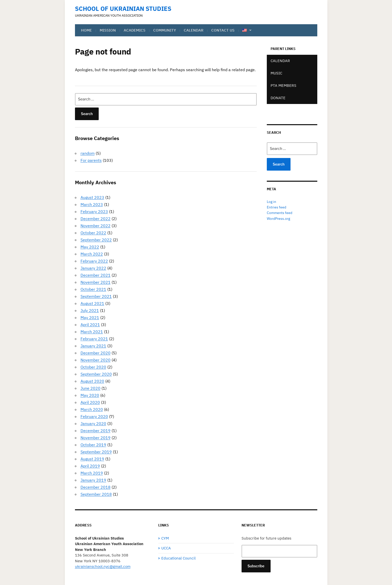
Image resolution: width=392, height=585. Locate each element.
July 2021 (90, 310)
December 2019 (96, 431)
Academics (135, 30)
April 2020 (90, 402)
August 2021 (92, 303)
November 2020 (96, 360)
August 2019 (92, 459)
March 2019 (92, 473)
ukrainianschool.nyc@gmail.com (103, 566)
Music (276, 73)
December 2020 (96, 353)
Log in (271, 202)
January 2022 (93, 268)
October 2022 (93, 233)
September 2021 (96, 296)
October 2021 (93, 289)
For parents (91, 160)
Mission (108, 30)
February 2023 (94, 211)
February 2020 (94, 416)
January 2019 (93, 480)
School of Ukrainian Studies (123, 9)
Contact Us (223, 30)
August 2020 (92, 381)
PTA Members (283, 85)
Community (165, 30)
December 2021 (96, 275)
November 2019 (96, 438)
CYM (165, 538)
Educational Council (178, 558)
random (88, 153)
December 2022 (96, 219)
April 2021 (90, 325)
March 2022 (92, 254)
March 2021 (92, 332)
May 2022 (90, 247)
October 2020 (93, 367)
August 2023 (92, 197)
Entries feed (277, 207)
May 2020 (90, 395)
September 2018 (96, 494)
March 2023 (92, 204)
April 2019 (90, 466)
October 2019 (93, 445)
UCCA (166, 548)
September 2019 (96, 452)
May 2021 (90, 317)
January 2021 (93, 346)
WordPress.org (278, 219)
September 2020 (96, 374)
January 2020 (93, 423)
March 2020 (92, 409)
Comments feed (280, 213)
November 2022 (96, 226)
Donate (278, 98)
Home (86, 30)
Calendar (194, 30)
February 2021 (94, 339)
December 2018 (96, 487)
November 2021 (96, 282)
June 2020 (90, 388)
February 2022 (94, 261)
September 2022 (96, 240)
